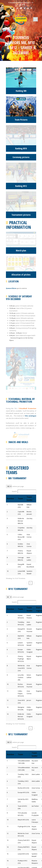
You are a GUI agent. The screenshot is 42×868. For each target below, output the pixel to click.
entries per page (18, 359)
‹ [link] (27, 455)
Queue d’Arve (11, 209)
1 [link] (31, 455)
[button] (16, 371)
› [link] (34, 455)
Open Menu (35, 19)
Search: (14, 364)
